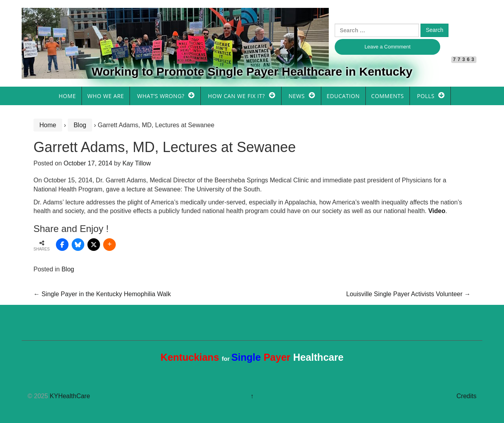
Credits (466, 396)
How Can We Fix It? (236, 96)
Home (67, 96)
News (297, 96)
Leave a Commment (388, 47)
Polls (426, 96)
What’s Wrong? (161, 96)
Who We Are (106, 96)
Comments (388, 96)
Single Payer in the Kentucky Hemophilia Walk (102, 294)
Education (343, 96)
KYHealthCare (70, 396)
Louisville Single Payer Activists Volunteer (408, 294)
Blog (80, 125)
